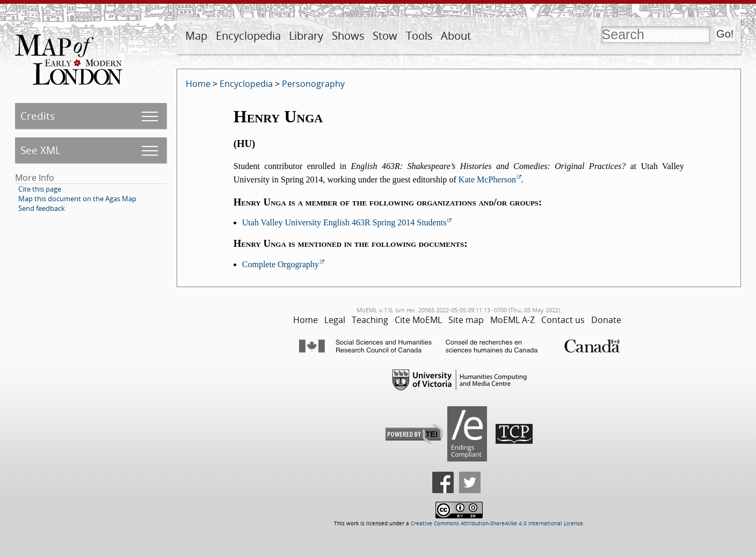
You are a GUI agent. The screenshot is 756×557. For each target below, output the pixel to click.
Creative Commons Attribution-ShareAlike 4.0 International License (497, 523)
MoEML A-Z (513, 320)
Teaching (370, 320)
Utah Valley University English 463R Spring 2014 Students (344, 222)
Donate (606, 320)
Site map (466, 320)
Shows (348, 36)
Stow (385, 36)
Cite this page (40, 189)
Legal (335, 320)
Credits (38, 116)
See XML (41, 150)
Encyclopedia (248, 36)
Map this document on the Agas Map (77, 199)
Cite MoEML (418, 320)
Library (306, 36)
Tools (419, 36)
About (456, 36)
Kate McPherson (487, 179)
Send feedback (42, 208)
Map (196, 36)
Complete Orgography (281, 264)
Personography (313, 84)
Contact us (563, 320)
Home (198, 84)
